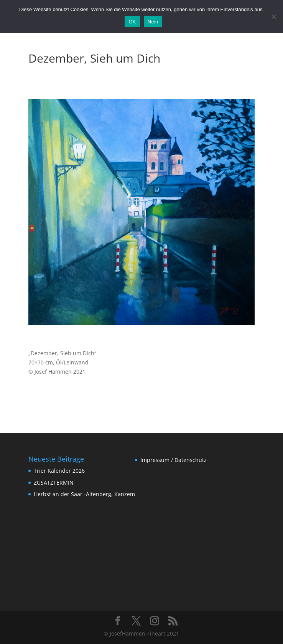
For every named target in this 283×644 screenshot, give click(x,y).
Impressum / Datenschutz (174, 460)
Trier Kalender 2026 (59, 471)
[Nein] (273, 17)
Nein (153, 22)
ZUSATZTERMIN (54, 483)
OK (132, 22)
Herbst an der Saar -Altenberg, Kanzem (84, 494)
